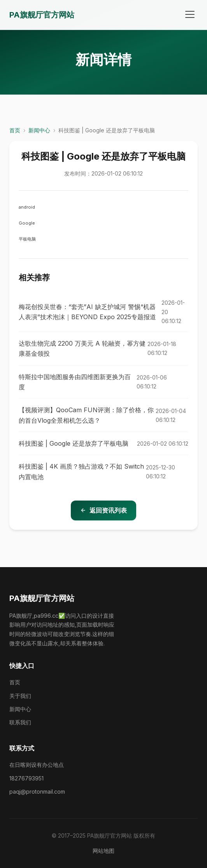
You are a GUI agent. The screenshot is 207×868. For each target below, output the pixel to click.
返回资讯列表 (103, 510)
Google (27, 223)
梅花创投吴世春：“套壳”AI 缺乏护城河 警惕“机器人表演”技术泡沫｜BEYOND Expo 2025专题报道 (87, 312)
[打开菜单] (190, 15)
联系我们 (20, 722)
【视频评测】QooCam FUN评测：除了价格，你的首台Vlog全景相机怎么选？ (86, 415)
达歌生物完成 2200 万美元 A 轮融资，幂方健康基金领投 (82, 348)
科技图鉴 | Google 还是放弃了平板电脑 (74, 443)
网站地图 (103, 851)
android (27, 207)
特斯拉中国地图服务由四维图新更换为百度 (75, 382)
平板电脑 (27, 239)
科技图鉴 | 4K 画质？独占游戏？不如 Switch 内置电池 (81, 471)
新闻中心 (39, 130)
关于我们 (20, 696)
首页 (15, 130)
